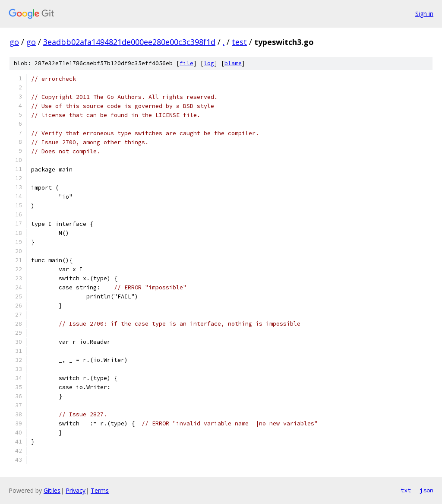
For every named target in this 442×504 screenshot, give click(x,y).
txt (406, 490)
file (186, 63)
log (209, 63)
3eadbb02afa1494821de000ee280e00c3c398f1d (129, 42)
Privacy (76, 490)
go (14, 42)
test (239, 42)
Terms (100, 490)
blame (233, 63)
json (426, 490)
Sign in (424, 14)
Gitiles (52, 490)
